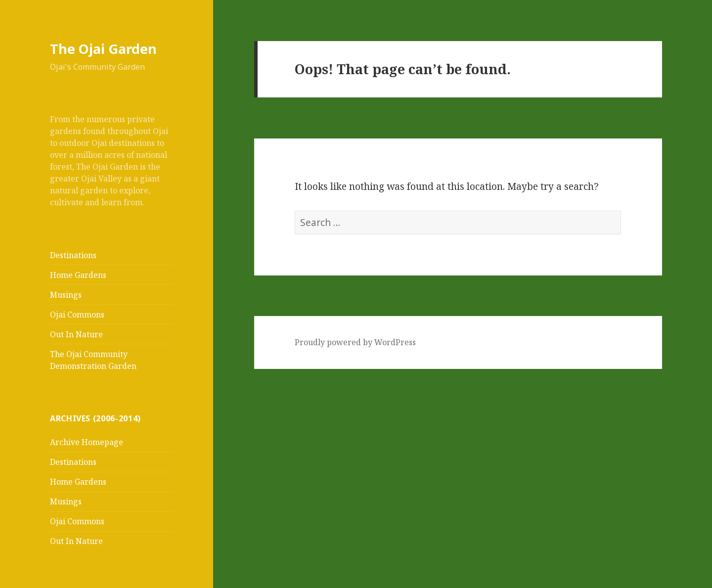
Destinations (73, 255)
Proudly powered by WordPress (355, 342)
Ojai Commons (77, 315)
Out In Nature (76, 334)
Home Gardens (78, 275)
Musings (66, 295)
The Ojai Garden (103, 49)
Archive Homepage (87, 442)
